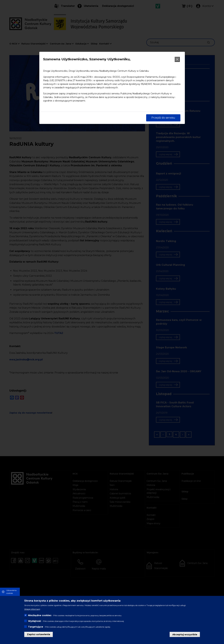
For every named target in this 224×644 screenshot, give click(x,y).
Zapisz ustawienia (39, 634)
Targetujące (36, 627)
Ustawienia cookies (11, 592)
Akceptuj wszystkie (185, 634)
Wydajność (35, 621)
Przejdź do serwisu (163, 118)
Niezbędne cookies (40, 615)
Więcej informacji (32, 609)
